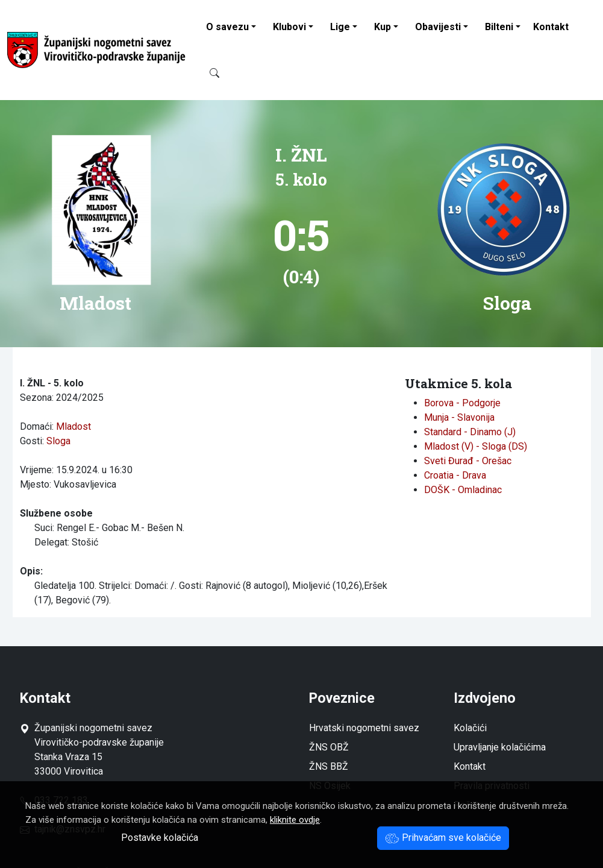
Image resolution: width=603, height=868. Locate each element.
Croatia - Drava (455, 475)
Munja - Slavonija (459, 417)
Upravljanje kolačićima (500, 747)
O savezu (227, 27)
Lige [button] (340, 27)
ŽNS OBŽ (329, 747)
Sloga (58, 441)
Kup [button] (383, 27)
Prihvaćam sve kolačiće (443, 838)
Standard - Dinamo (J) (470, 432)
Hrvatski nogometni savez (364, 728)
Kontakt (551, 27)
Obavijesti (438, 27)
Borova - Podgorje (462, 403)
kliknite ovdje (295, 820)
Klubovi (289, 27)
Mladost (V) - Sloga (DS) (476, 446)
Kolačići (470, 728)
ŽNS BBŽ (329, 766)
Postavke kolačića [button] (160, 838)
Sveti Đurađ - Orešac (468, 461)
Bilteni (499, 27)
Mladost (73, 426)
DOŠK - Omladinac (463, 490)
